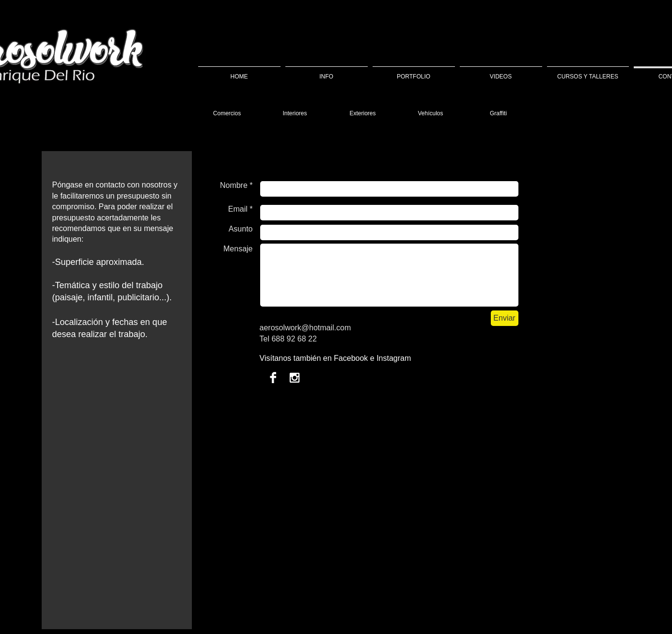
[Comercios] (227, 113)
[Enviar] (505, 318)
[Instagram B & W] (294, 378)
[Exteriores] (363, 113)
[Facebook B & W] (273, 378)
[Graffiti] (499, 113)
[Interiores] (295, 113)
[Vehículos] (431, 113)
